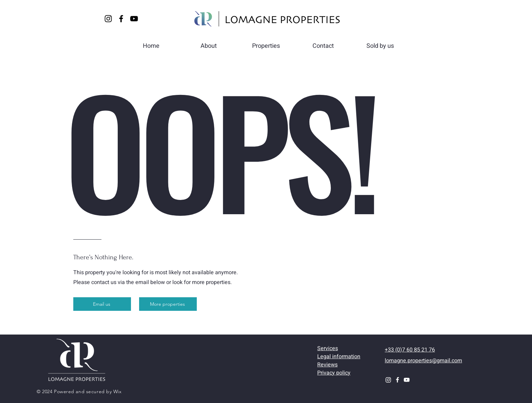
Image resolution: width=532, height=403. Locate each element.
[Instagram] (108, 19)
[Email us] (102, 304)
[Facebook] (121, 19)
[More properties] (168, 304)
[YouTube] (134, 19)
